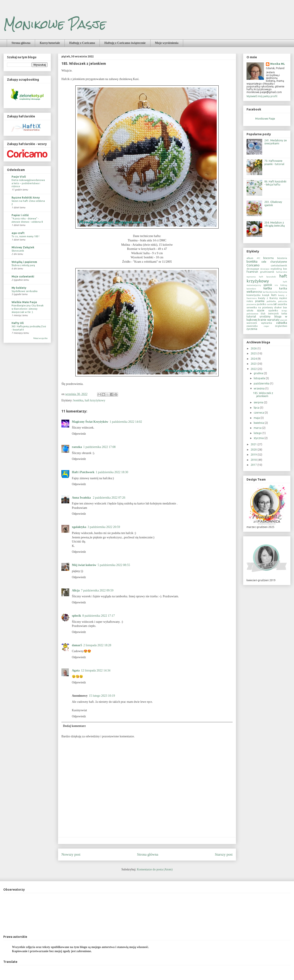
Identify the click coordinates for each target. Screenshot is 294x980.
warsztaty (273, 320)
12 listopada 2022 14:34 (96, 670)
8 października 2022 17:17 (99, 616)
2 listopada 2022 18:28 (97, 645)
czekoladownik (279, 265)
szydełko (273, 311)
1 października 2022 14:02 (126, 422)
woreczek (252, 323)
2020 (254, 450)
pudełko (261, 304)
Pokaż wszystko (40, 338)
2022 (254, 369)
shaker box (281, 307)
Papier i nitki (20, 215)
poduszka (283, 301)
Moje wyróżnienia (167, 43)
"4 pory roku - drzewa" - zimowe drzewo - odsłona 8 (27, 220)
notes (250, 301)
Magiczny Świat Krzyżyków (90, 422)
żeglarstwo (281, 326)
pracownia (251, 304)
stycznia (259, 438)
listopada (260, 378)
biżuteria (282, 258)
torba (284, 314)
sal (275, 304)
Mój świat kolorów (84, 565)
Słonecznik (18, 251)
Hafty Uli (18, 323)
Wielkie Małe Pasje (24, 302)
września (259, 388)
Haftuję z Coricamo (82, 43)
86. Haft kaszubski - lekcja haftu (275, 183)
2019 (254, 455)
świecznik (273, 314)
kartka (268, 288)
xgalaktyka (79, 527)
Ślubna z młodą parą (23, 265)
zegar (266, 326)
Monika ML (278, 64)
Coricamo (253, 265)
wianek (284, 320)
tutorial (251, 316)
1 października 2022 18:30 (112, 472)
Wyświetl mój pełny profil (262, 96)
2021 (254, 444)
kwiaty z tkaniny (268, 298)
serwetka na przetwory (260, 307)
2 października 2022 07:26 (109, 498)
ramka (270, 304)
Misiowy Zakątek (23, 247)
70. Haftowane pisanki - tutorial (274, 162)
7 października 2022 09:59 (97, 590)
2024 (254, 359)
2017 (254, 465)
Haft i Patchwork (83, 472)
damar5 (77, 645)
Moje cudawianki (23, 276)
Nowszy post (71, 854)
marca (258, 428)
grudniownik (267, 272)
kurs (274, 295)
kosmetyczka (253, 295)
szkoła (250, 311)
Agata (76, 670)
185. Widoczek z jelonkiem (263, 395)
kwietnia (259, 423)
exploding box (279, 269)
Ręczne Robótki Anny (26, 198)
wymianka (267, 323)
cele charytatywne (274, 262)
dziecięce (265, 269)
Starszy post (224, 854)
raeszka (77, 447)
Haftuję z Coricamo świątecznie (125, 43)
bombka (78, 400)
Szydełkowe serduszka (24, 291)
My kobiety (19, 288)
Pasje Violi (19, 177)
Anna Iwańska (82, 498)
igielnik (268, 285)
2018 (254, 460)
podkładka (271, 301)
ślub (263, 314)
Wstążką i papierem (24, 262)
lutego (258, 433)
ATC (259, 258)
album (250, 258)
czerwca (259, 413)
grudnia (259, 373)
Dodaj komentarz (74, 726)
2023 (254, 364)
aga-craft (18, 233)
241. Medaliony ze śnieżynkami (276, 142)
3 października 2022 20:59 (104, 527)
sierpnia (259, 402)
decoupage (253, 269)
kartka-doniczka (270, 292)
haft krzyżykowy (95, 400)
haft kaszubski (267, 277)
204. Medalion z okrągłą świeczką (275, 224)
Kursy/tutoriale (50, 43)
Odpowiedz (79, 434)
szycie (261, 310)
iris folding (281, 285)
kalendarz (251, 289)
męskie (283, 298)
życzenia (252, 329)
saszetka (282, 304)
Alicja (76, 590)
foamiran (252, 272)
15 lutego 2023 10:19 (102, 696)
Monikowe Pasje (55, 24)
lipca (257, 408)
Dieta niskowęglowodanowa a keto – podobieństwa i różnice (28, 183)
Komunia (283, 292)
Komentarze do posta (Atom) (155, 869)
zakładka (282, 323)
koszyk (266, 295)
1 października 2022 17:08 (99, 447)
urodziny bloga (270, 316)
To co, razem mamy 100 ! (25, 236)
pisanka (260, 301)
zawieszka (252, 326)
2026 (254, 348)
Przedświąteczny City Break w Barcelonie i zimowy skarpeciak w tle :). (28, 309)
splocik (76, 616)
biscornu (269, 258)
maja (257, 418)
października (262, 383)
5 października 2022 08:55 (114, 565)
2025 (254, 353)
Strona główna (21, 43)
